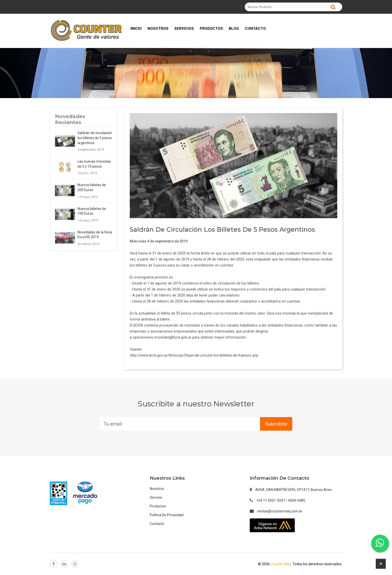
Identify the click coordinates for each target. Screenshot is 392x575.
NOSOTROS (158, 29)
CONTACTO (255, 29)
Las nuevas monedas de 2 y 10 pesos (94, 164)
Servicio (156, 497)
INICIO (136, 29)
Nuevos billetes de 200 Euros (92, 187)
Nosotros (157, 489)
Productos (158, 506)
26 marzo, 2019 (88, 244)
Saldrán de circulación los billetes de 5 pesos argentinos (95, 138)
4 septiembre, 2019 (91, 150)
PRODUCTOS (211, 29)
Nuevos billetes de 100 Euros (92, 211)
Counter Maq (281, 564)
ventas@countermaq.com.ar (280, 511)
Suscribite (276, 424)
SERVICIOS (184, 29)
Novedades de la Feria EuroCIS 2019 (95, 235)
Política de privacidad (167, 515)
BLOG (234, 29)
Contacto (157, 524)
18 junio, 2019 (87, 173)
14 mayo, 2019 (88, 197)
